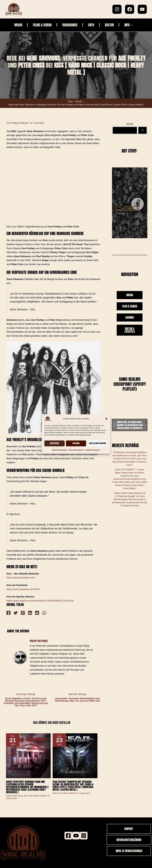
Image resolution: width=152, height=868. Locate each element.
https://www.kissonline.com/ (21, 578)
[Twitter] (15, 613)
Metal (55, 793)
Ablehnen (76, 443)
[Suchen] (142, 130)
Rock (26, 796)
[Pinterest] (21, 613)
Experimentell (12, 796)
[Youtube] (76, 836)
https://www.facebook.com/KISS (23, 589)
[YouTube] (142, 9)
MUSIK (130, 295)
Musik (21, 796)
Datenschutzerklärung (60, 450)
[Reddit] (33, 613)
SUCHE (130, 124)
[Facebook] (130, 9)
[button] (106, 419)
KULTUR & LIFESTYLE (130, 330)
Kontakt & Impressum (93, 450)
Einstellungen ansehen (98, 443)
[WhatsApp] (40, 613)
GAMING (130, 317)
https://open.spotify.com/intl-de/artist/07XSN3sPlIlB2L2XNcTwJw (40, 601)
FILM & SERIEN (130, 306)
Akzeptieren (54, 443)
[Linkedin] (27, 613)
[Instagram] (117, 9)
